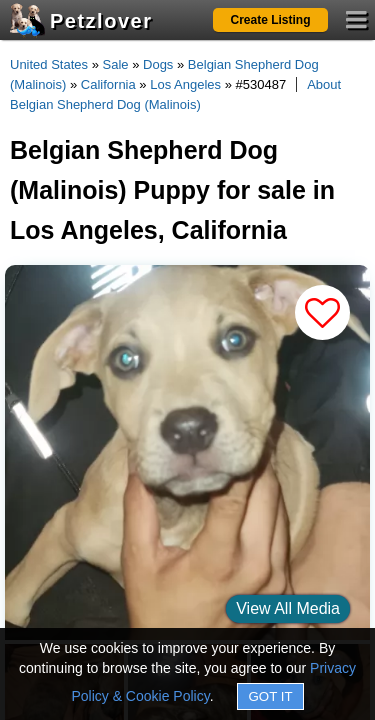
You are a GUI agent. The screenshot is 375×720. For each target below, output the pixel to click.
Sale (116, 64)
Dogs (158, 64)
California (108, 84)
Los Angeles (185, 84)
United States (49, 64)
